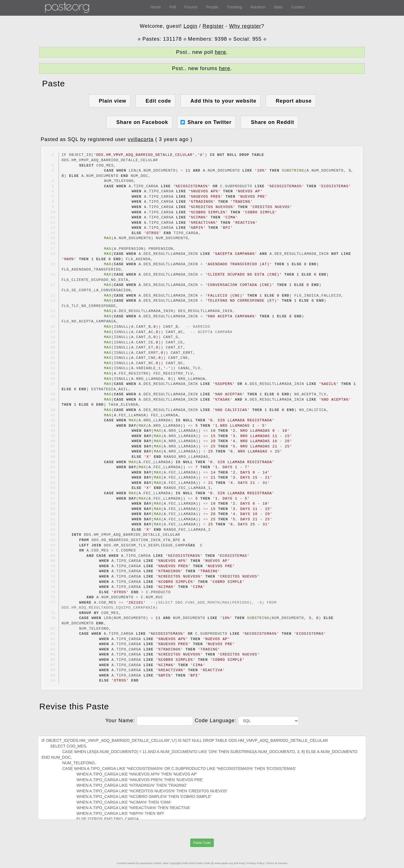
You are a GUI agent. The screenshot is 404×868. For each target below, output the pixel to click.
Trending (234, 7)
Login (190, 26)
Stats (278, 7)
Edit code (158, 101)
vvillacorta (141, 139)
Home (156, 7)
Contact (298, 7)
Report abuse (294, 101)
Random (258, 7)
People (212, 7)
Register (213, 26)
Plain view (113, 101)
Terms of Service (277, 863)
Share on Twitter (209, 122)
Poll (173, 7)
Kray (242, 863)
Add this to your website (223, 101)
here (221, 52)
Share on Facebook (142, 122)
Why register (245, 26)
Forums (191, 7)
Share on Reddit (272, 122)
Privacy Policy (256, 863)
